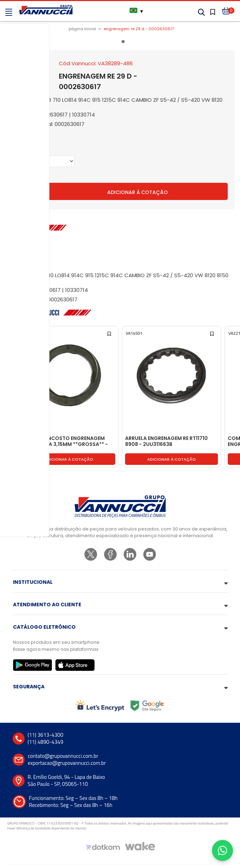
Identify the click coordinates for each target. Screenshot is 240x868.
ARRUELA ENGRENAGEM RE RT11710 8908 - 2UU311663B (166, 442)
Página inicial (82, 29)
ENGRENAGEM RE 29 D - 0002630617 (139, 29)
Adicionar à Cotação (138, 192)
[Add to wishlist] (7, 333)
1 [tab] (124, 43)
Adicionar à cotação (69, 459)
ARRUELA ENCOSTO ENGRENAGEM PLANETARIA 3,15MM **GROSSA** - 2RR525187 (65, 442)
